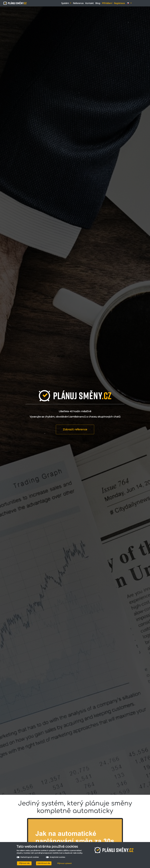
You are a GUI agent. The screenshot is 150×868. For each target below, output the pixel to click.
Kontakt (89, 3)
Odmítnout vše (44, 863)
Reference (78, 3)
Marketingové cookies (30, 857)
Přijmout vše (24, 863)
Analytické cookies (57, 857)
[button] (129, 3)
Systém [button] (65, 3)
